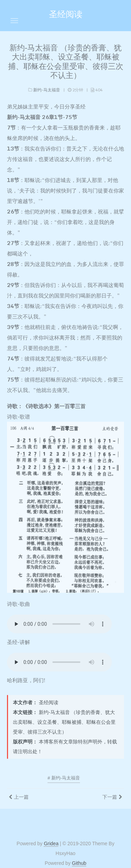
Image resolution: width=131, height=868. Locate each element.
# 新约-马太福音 (64, 776)
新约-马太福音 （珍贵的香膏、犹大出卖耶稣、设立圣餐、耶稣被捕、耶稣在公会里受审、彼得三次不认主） (66, 60)
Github (79, 863)
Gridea (51, 843)
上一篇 (21, 795)
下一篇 (110, 795)
